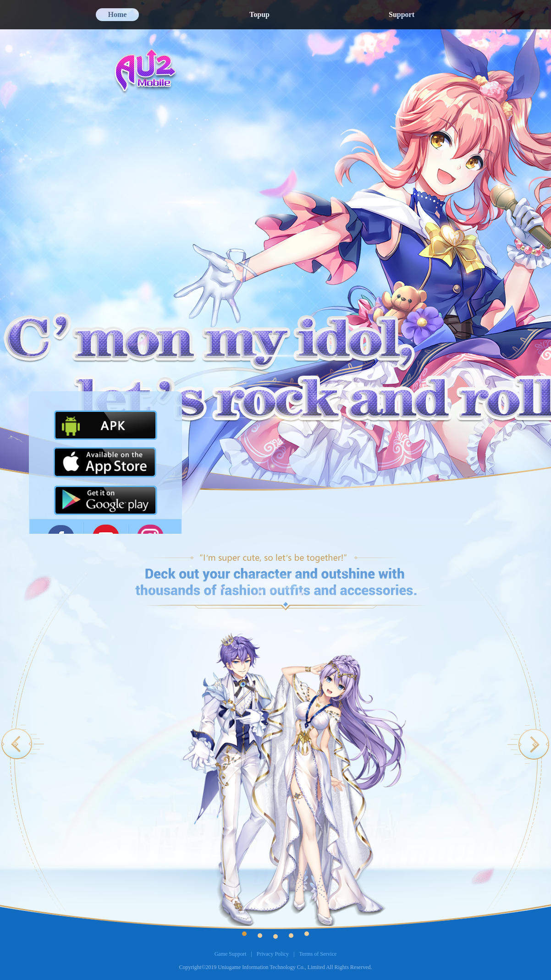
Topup (259, 14)
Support (402, 14)
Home (118, 14)
